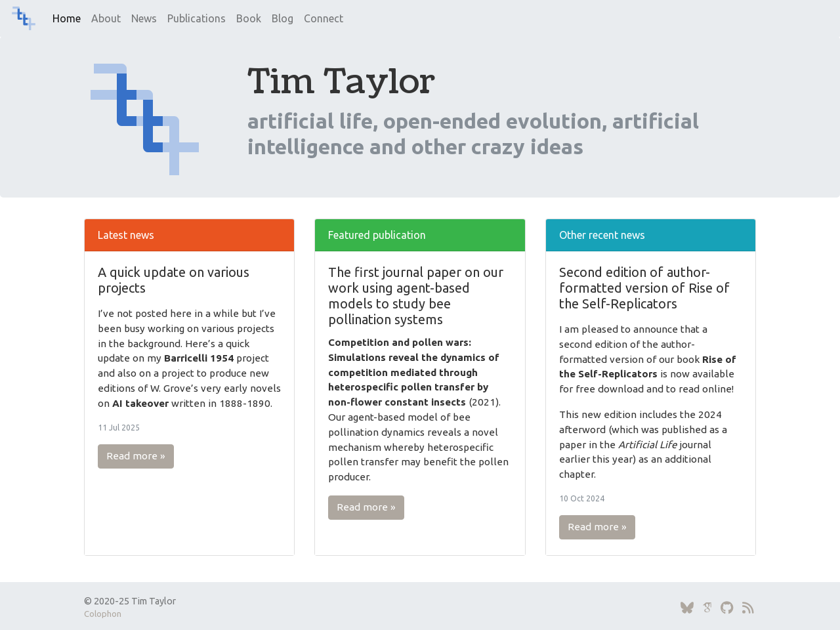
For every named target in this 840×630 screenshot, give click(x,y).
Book (249, 18)
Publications (197, 18)
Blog (283, 18)
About (106, 18)
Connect (324, 18)
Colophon (103, 614)
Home (67, 18)
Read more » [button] (136, 456)
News (144, 18)
